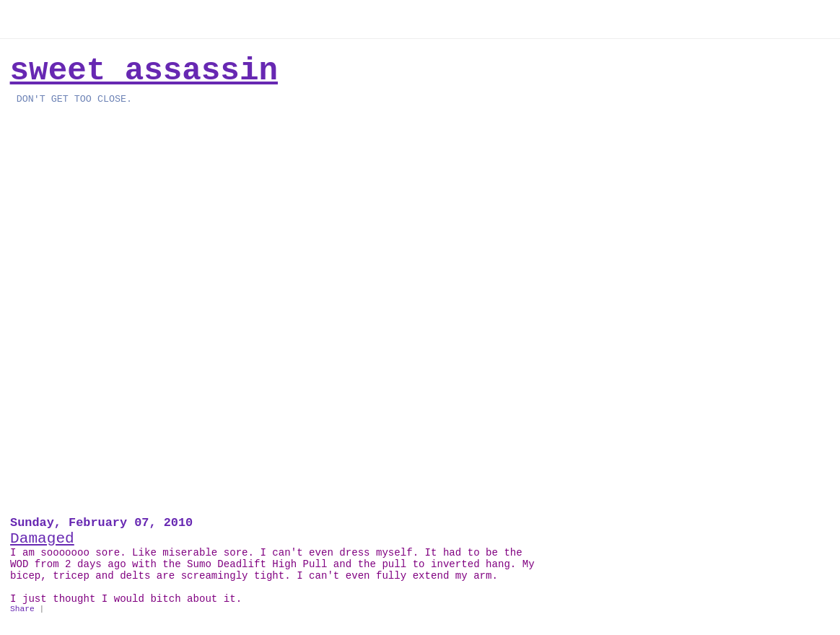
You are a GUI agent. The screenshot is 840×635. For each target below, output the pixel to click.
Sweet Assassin (144, 71)
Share (22, 609)
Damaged (42, 538)
